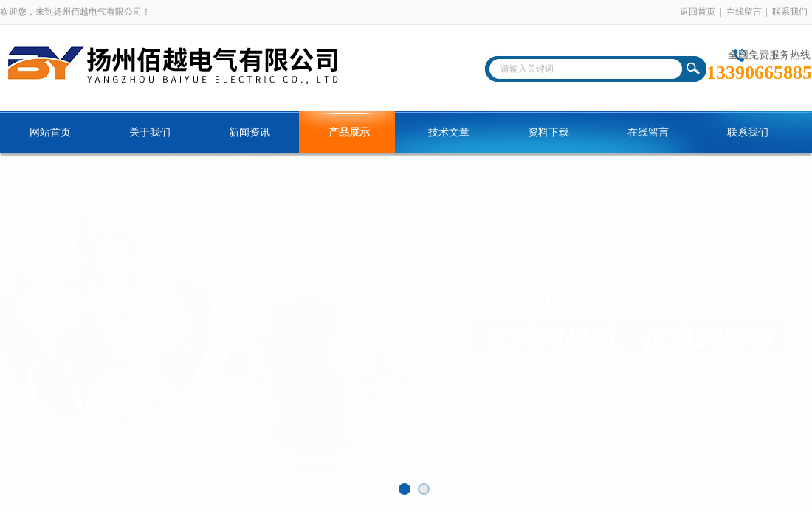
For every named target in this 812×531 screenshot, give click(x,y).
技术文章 (449, 132)
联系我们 (790, 12)
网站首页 (50, 132)
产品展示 (349, 132)
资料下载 (548, 132)
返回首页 (698, 12)
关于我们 (150, 132)
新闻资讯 (250, 132)
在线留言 (744, 12)
